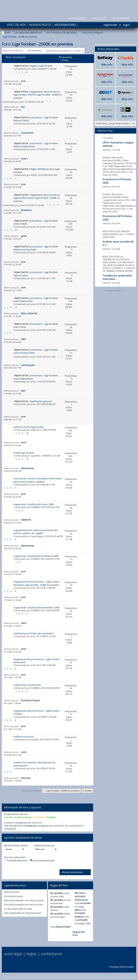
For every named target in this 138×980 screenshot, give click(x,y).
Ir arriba (87, 791)
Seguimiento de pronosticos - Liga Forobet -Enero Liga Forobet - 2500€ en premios (37, 198)
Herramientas (34, 51)
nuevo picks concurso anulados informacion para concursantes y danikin (38, 480)
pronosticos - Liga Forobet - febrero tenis (36, 274)
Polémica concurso (24, 737)
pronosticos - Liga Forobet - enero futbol (36, 222)
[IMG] (78, 910)
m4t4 (34, 430)
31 (27, 459)
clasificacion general (41, 401)
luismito (35, 740)
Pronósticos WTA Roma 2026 (117, 218)
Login (126, 25)
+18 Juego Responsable (121, 965)
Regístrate (110, 25)
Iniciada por (19, 57)
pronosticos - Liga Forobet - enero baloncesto (36, 300)
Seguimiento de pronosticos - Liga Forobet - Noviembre (37, 661)
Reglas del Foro (79, 933)
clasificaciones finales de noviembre (33, 633)
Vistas (65, 60)
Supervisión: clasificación (27, 685)
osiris (34, 69)
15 (16, 307)
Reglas (31, 954)
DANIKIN (35, 507)
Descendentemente (42, 861)
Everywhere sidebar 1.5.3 (116, 290)
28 (16, 230)
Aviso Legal (13, 954)
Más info (107, 65)
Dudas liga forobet (24, 453)
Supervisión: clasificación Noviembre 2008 (36, 607)
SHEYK (34, 175)
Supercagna (37, 536)
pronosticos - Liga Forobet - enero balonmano (36, 377)
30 (27, 433)
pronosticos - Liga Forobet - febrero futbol (36, 119)
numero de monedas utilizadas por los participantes (35, 764)
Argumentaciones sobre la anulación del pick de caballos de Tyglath (35, 532)
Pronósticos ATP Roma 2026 (117, 181)
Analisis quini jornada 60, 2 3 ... (118, 243)
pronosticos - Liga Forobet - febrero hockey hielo (36, 248)
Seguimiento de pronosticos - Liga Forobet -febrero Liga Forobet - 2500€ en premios (38, 95)
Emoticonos (81, 900)
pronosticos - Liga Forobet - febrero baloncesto (36, 145)
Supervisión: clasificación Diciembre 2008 (36, 556)
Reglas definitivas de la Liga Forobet (37, 170)
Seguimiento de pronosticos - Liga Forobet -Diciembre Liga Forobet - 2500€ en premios (37, 583)
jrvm (22, 102)
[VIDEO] (79, 917)
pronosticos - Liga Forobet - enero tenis (36, 325)
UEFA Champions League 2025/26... (118, 144)
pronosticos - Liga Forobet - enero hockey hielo (36, 351)
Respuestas (65, 57)
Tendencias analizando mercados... (117, 277)
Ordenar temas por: (44, 845)
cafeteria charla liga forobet (29, 427)
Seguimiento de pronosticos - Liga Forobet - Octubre (37, 712)
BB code (79, 893)
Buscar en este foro (13, 51)
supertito (36, 456)
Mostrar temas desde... (17, 845)
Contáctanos (52, 954)
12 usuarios (30, 826)
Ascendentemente (16, 861)
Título (8, 57)
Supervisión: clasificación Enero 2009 (34, 504)
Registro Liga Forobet (41, 66)
